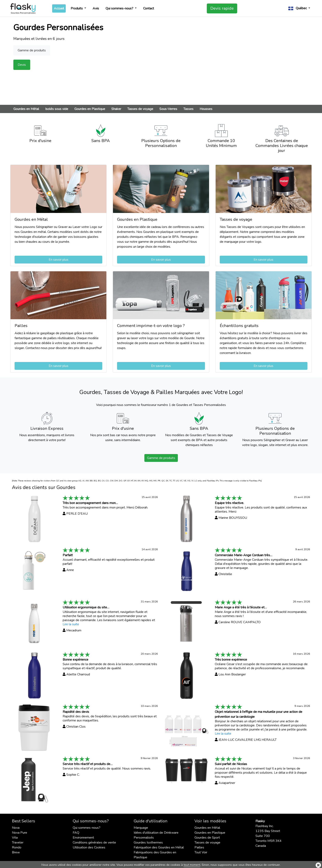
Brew (16, 852)
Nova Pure (20, 833)
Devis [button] (22, 65)
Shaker (116, 109)
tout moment (192, 865)
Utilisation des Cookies (89, 847)
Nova (16, 828)
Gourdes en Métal (26, 109)
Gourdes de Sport (207, 838)
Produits (77, 8)
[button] (299, 8)
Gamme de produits (161, 458)
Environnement (83, 838)
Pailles (199, 847)
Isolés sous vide (57, 109)
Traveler (18, 843)
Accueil (60, 8)
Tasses (188, 109)
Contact (149, 8)
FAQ (76, 833)
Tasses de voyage (140, 109)
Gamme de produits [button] (32, 50)
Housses (206, 109)
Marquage (141, 828)
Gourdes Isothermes (148, 843)
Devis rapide (222, 8)
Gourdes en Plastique (90, 109)
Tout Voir (201, 852)
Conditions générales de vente (94, 843)
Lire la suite (71, 624)
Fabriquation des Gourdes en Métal (159, 847)
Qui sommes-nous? (120, 8)
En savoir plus (59, 260)
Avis (96, 8)
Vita (15, 838)
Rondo (17, 847)
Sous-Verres (168, 109)
